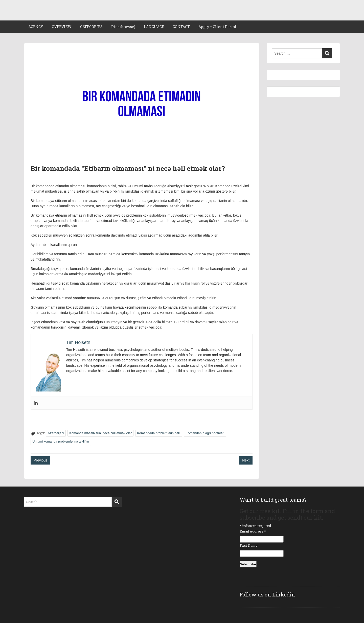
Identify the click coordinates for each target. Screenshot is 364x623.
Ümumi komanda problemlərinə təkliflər (61, 441)
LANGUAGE (154, 27)
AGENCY (36, 27)
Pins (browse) (123, 27)
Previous (40, 460)
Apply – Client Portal (217, 27)
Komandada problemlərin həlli (159, 433)
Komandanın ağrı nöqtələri (205, 433)
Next (246, 460)
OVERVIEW (62, 27)
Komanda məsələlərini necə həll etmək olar (100, 433)
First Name (249, 545)
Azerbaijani (56, 433)
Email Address (253, 531)
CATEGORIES (91, 27)
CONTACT (181, 27)
